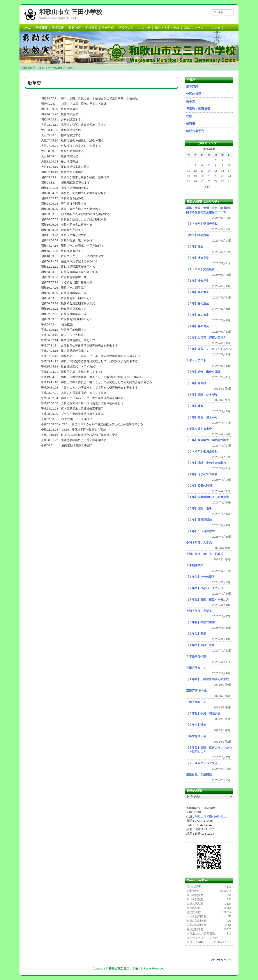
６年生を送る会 (196, 736)
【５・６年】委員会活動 (202, 224)
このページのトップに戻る (221, 960)
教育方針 (192, 86)
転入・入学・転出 (167, 28)
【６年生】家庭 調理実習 (203, 713)
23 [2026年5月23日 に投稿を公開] (223, 176)
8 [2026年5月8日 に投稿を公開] (216, 166)
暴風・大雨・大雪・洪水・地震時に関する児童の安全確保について (209, 210)
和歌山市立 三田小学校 (71, 12)
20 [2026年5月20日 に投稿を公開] (202, 176)
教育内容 (75, 28)
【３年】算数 (195, 406)
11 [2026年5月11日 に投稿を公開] (188, 171)
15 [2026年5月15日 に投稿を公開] (216, 171)
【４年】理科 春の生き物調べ (206, 463)
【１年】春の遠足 (198, 326)
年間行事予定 (195, 131)
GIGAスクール (194, 28)
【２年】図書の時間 (199, 486)
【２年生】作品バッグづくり (205, 588)
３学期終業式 (195, 565)
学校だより (126, 28)
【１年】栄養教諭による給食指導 (208, 497)
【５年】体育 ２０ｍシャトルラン (209, 349)
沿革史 (191, 101)
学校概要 (41, 28)
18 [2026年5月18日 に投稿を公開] (188, 176)
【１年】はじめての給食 (202, 474)
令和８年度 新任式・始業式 (205, 554)
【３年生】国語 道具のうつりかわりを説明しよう (209, 750)
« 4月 (208, 187)
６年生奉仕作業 (196, 656)
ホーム (26, 28)
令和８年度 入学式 (199, 543)
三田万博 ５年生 (197, 691)
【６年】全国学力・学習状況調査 (208, 440)
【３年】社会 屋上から (202, 417)
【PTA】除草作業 (197, 235)
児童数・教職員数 (198, 109)
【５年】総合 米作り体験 (203, 372)
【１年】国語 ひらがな (202, 395)
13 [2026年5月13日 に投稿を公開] (202, 171)
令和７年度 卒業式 (199, 611)
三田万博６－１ (196, 668)
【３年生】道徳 (196, 725)
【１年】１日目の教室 (200, 531)
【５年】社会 (195, 246)
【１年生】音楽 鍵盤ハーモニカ (208, 599)
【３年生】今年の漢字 (200, 577)
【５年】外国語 (196, 383)
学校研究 (91, 28)
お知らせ (144, 28)
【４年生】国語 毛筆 (200, 645)
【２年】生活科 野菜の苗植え (206, 338)
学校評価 (108, 28)
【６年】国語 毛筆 (199, 508)
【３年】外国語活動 (199, 520)
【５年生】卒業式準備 (200, 622)
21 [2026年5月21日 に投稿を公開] (209, 176)
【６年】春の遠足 (198, 303)
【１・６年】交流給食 (200, 269)
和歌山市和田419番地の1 (211, 817)
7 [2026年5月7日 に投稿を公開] (209, 166)
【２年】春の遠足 (198, 292)
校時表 (191, 124)
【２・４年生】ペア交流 (202, 763)
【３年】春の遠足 (198, 315)
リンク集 (214, 28)
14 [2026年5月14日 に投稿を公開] (209, 171)
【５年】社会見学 (198, 281)
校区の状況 (194, 94)
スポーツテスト (196, 360)
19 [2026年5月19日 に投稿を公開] (195, 176)
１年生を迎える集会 (199, 429)
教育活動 (58, 28)
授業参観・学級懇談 (199, 774)
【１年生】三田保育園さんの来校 (208, 679)
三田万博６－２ (196, 702)
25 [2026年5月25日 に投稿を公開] (188, 181)
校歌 (189, 116)
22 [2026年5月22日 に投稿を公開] (216, 176)
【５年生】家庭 (198, 634)
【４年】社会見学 (198, 258)
